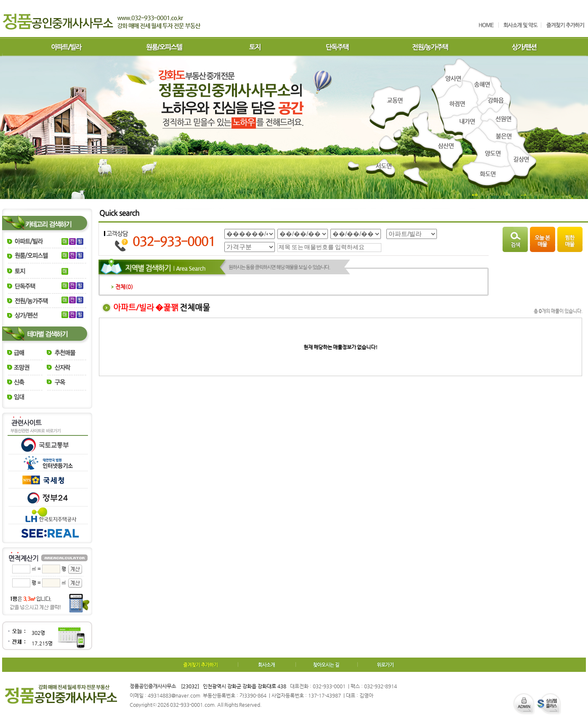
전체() (122, 287)
